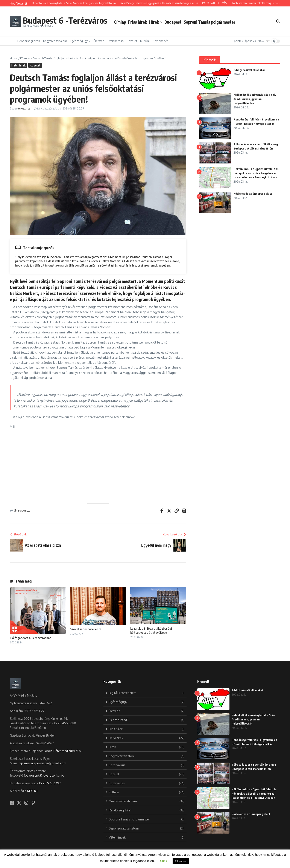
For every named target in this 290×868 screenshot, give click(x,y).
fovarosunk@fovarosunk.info (44, 775)
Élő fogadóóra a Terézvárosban (31, 638)
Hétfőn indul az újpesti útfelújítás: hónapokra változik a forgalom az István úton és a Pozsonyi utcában (256, 173)
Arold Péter (53, 751)
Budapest (173, 22)
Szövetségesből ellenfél (86, 629)
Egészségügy (80, 41)
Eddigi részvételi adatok (249, 70)
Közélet (132, 41)
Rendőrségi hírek (29, 41)
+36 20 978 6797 (49, 783)
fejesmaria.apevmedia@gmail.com (42, 763)
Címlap (120, 22)
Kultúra (145, 41)
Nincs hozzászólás (48, 109)
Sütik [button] (163, 861)
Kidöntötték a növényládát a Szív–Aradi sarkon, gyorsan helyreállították (255, 99)
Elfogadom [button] (181, 861)
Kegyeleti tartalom (55, 41)
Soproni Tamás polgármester (210, 22)
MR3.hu (32, 791)
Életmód (99, 41)
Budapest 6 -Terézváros (65, 20)
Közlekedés (161, 41)
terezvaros (24, 109)
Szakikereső (116, 41)
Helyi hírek (19, 65)
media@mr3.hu (72, 751)
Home (14, 58)
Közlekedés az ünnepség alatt (253, 194)
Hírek (156, 22)
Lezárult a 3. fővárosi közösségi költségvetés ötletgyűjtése (151, 631)
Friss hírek (138, 22)
